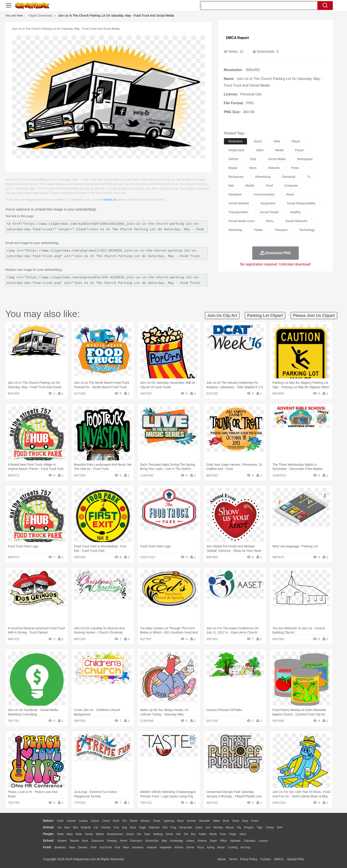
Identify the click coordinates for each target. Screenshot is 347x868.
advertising (263, 177)
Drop (245, 821)
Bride (79, 834)
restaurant (236, 177)
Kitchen (179, 847)
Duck (133, 827)
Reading (112, 841)
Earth (116, 821)
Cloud (236, 821)
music (258, 141)
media (279, 150)
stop (253, 159)
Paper (213, 841)
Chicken (106, 827)
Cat (96, 827)
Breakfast (60, 847)
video (260, 150)
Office (223, 841)
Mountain (204, 821)
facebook (289, 177)
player (296, 141)
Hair (178, 834)
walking (158, 834)
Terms (233, 859)
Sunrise (192, 821)
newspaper (305, 159)
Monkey (218, 827)
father (203, 834)
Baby (70, 834)
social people (269, 212)
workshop (235, 230)
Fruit (117, 847)
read (290, 194)
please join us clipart (314, 316)
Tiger (260, 827)
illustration (235, 141)
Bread (221, 847)
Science (202, 841)
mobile (250, 186)
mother (100, 834)
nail (231, 186)
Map (164, 841)
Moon (181, 821)
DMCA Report (237, 38)
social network (239, 203)
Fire (124, 821)
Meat (126, 847)
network (274, 168)
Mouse (230, 827)
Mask (60, 834)
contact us (109, 200)
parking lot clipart (265, 316)
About (222, 859)
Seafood (152, 847)
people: (49, 834)
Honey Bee (186, 827)
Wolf (280, 827)
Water (216, 821)
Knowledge (176, 841)
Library (190, 841)
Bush (226, 821)
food (269, 186)
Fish (165, 827)
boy (194, 834)
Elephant (154, 827)
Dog (124, 827)
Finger (233, 834)
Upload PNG (295, 859)
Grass (157, 821)
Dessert (83, 847)
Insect (199, 827)
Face (223, 834)
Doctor (130, 834)
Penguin (249, 827)
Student (62, 841)
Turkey (270, 827)
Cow (116, 827)
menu (270, 221)
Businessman (115, 834)
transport (281, 230)
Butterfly (86, 827)
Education (136, 841)
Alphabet (235, 841)
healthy (295, 212)
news (253, 168)
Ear (139, 834)
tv (309, 177)
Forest (255, 821)
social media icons (241, 221)
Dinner (190, 847)
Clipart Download (40, 15)
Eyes (147, 834)
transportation (238, 212)
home (169, 834)
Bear (67, 827)
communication (264, 194)
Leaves (83, 821)
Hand (243, 834)
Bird (75, 827)
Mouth (213, 834)
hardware (235, 194)
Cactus (95, 821)
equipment (268, 203)
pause (299, 150)
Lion (208, 827)
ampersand (236, 150)
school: (49, 841)
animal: (49, 827)
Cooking (233, 847)
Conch (106, 821)
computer (291, 186)
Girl (186, 834)
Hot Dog (245, 847)
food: (47, 847)
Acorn (60, 821)
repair (233, 168)
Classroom (97, 841)
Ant (59, 827)
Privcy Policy (249, 859)
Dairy (72, 847)
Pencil (124, 841)
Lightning (169, 821)
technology (307, 230)
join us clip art (222, 316)
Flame (134, 821)
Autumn (71, 821)
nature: (48, 821)
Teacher (74, 841)
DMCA (279, 859)
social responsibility (301, 203)
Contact (266, 859)
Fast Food (106, 847)
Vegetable (165, 847)
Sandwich (138, 847)
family (89, 834)
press (295, 168)
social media (277, 159)
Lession (263, 841)
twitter (258, 230)
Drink (94, 847)
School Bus (152, 841)
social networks (296, 221)
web (277, 141)
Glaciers (145, 821)
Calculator (250, 841)
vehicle (233, 159)
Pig (239, 827)
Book (85, 841)
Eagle (142, 827)
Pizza (201, 847)
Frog (173, 827)
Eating (211, 847)
